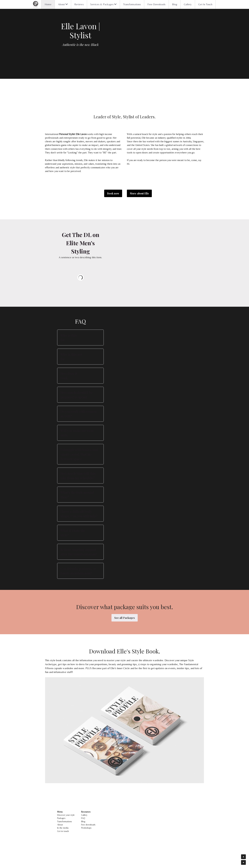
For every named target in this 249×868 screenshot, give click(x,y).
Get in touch (63, 854)
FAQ (105, 841)
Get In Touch (205, 4)
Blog (175, 4)
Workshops (108, 850)
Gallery (188, 4)
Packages (62, 841)
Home (48, 4)
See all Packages (125, 640)
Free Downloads (156, 4)
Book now (113, 193)
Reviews (79, 4)
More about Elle (139, 193)
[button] (124, 365)
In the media (63, 850)
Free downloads (110, 847)
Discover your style (66, 838)
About (60, 847)
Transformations (132, 4)
